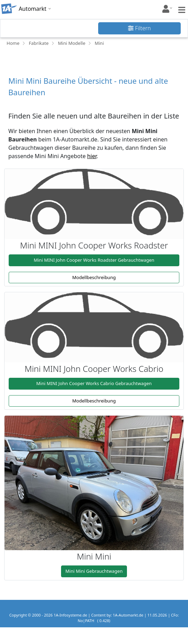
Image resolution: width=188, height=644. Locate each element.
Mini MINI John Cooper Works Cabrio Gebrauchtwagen (94, 383)
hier (92, 156)
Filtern (139, 28)
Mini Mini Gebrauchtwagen (94, 571)
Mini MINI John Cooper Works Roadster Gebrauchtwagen (94, 260)
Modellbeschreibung (94, 277)
